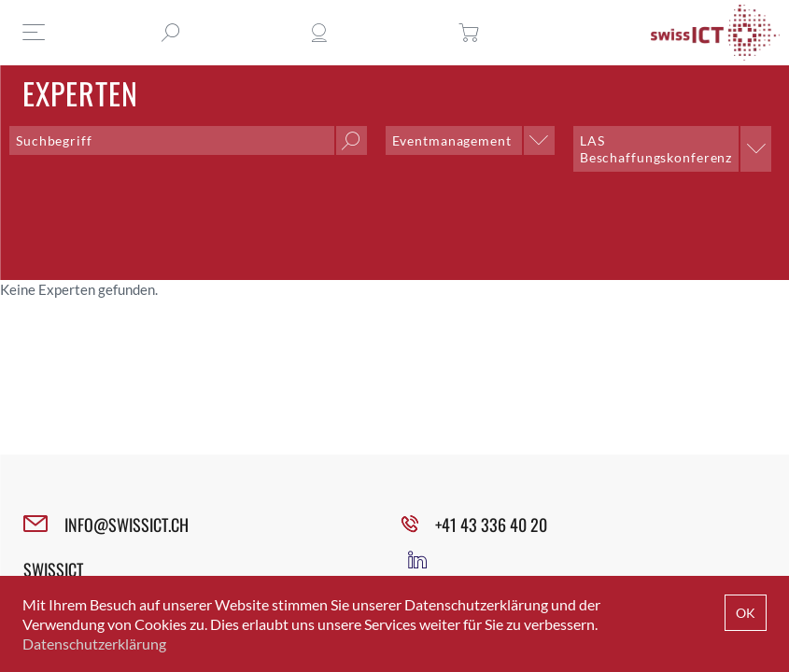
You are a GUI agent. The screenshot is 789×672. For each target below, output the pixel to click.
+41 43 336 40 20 (491, 525)
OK (746, 613)
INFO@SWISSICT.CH (127, 525)
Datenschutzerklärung (94, 644)
